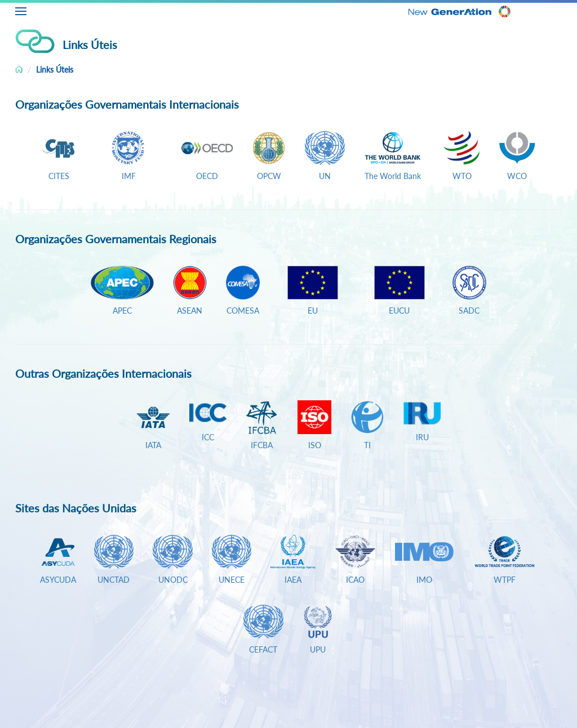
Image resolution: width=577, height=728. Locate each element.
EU (313, 311)
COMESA (243, 311)
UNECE (232, 580)
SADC (469, 311)
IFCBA (262, 445)
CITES (59, 176)
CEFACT (263, 649)
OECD (207, 176)
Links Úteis (55, 70)
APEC (122, 311)
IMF (129, 176)
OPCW (269, 176)
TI (367, 445)
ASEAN (190, 311)
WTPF (505, 580)
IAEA (293, 580)
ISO (315, 445)
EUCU (399, 311)
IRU (422, 437)
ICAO (355, 580)
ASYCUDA (58, 580)
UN (325, 176)
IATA (153, 445)
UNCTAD (114, 580)
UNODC (173, 580)
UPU (318, 649)
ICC (208, 437)
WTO (460, 176)
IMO (424, 580)
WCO (517, 176)
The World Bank (393, 176)
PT (569, 10)
